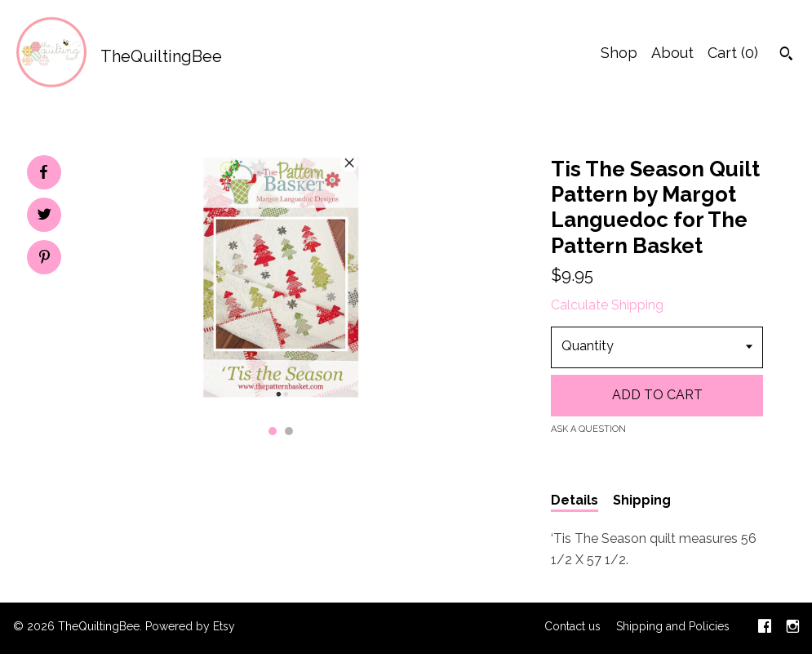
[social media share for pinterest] (44, 259)
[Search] (786, 56)
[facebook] (765, 628)
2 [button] (289, 431)
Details (575, 500)
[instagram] (793, 628)
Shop (619, 53)
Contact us (572, 626)
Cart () (733, 53)
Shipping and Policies (673, 626)
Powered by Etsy (190, 626)
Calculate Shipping (607, 305)
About (672, 53)
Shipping (642, 500)
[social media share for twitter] (44, 216)
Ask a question (588, 429)
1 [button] (273, 431)
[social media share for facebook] (43, 172)
